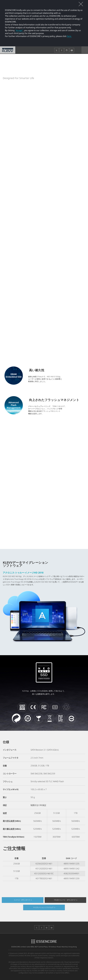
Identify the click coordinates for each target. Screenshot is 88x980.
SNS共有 (81, 57)
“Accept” (19, 30)
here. (69, 36)
